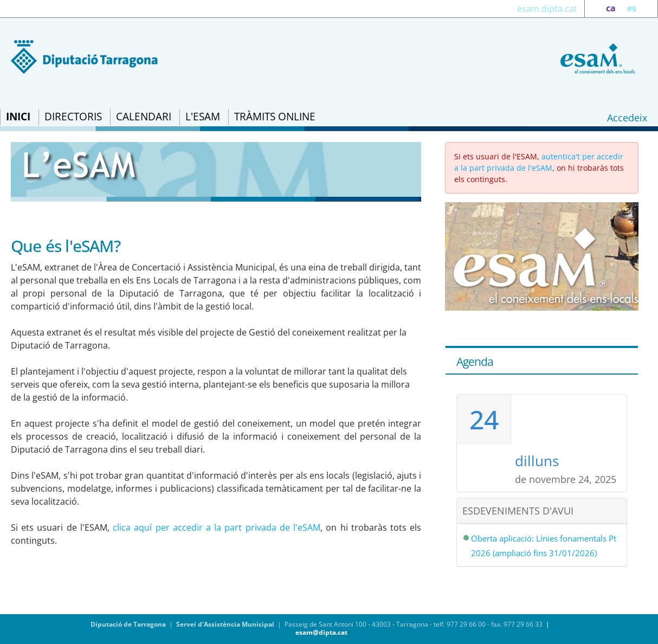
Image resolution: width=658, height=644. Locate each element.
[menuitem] (18, 117)
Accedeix (627, 118)
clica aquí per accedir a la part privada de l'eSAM (217, 527)
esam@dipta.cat (321, 632)
